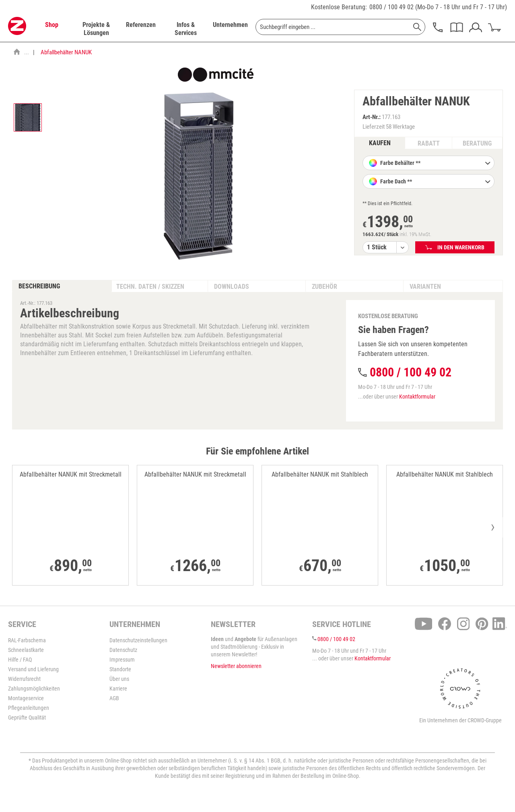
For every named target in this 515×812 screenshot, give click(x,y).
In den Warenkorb (455, 247)
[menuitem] (51, 29)
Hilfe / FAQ (20, 660)
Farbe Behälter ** (435, 164)
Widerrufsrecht (24, 679)
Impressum (122, 660)
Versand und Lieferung (33, 669)
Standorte (120, 669)
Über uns (119, 679)
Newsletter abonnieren (236, 666)
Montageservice (26, 698)
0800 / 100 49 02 (391, 7)
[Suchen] (417, 27)
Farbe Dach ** (435, 182)
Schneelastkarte (26, 650)
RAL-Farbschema (27, 640)
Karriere (118, 689)
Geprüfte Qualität (27, 717)
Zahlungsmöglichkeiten (34, 689)
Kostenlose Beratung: (339, 7)
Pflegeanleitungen (29, 708)
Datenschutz (123, 650)
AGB (114, 698)
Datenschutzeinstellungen (138, 640)
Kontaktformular (417, 397)
